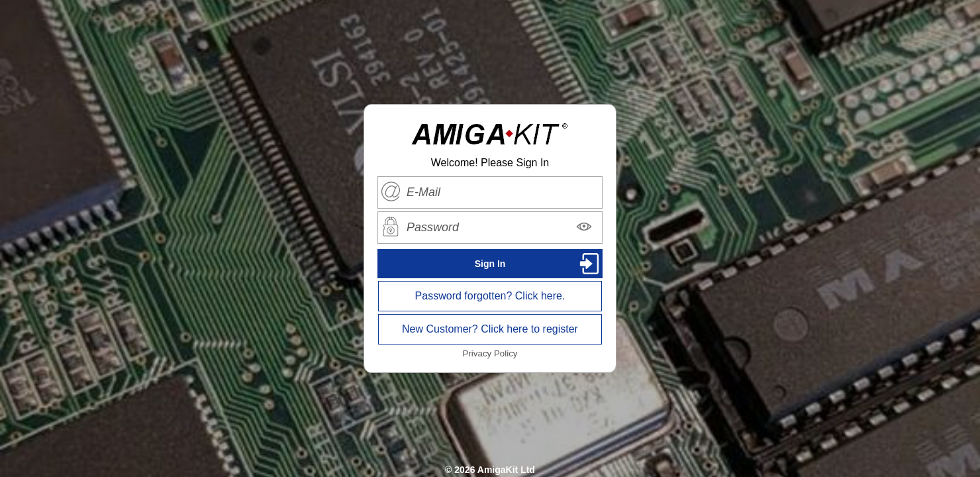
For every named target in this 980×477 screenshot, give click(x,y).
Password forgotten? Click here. (490, 296)
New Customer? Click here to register (490, 329)
